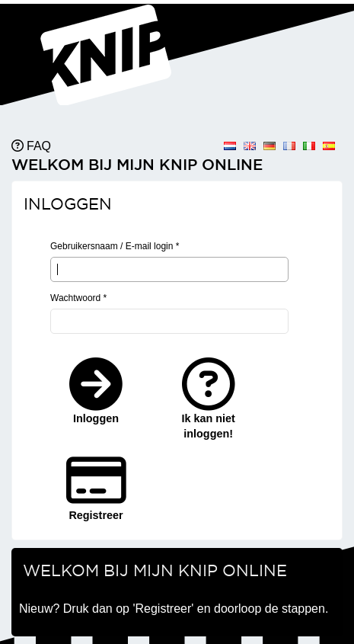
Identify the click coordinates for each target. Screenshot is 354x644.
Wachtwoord (78, 298)
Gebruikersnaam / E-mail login (115, 246)
